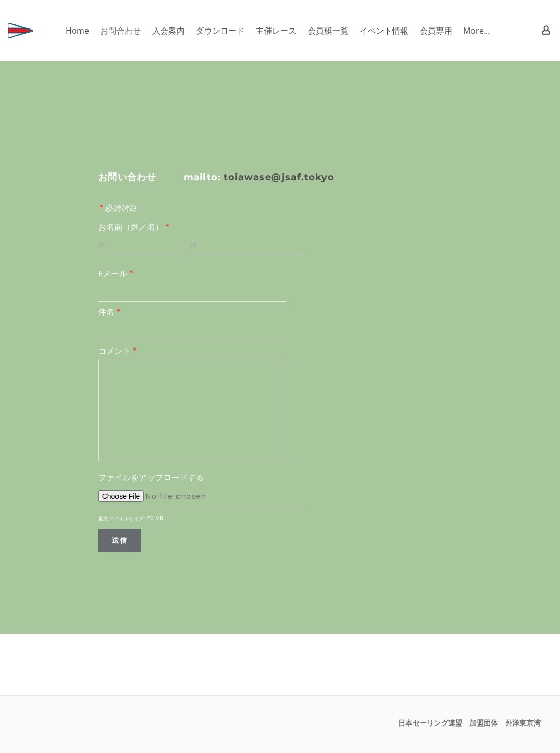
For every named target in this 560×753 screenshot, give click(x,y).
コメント (117, 351)
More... (477, 31)
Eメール (116, 273)
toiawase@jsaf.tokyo (279, 177)
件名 (109, 312)
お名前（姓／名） (134, 227)
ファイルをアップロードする (151, 477)
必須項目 (117, 208)
